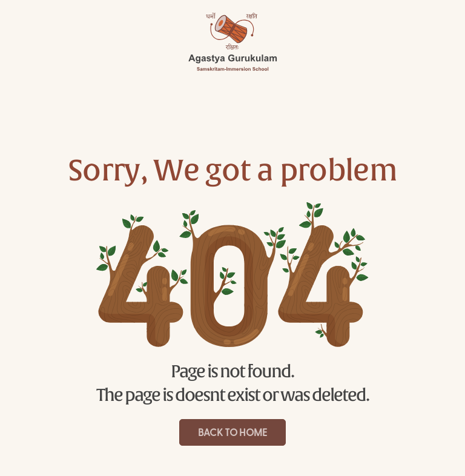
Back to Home (232, 434)
